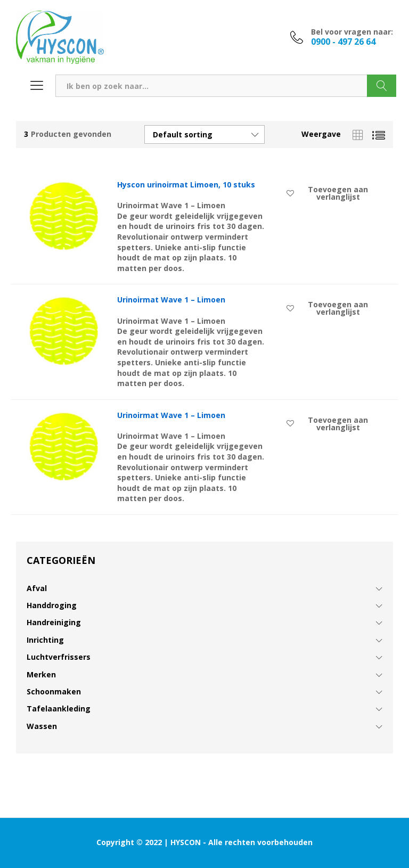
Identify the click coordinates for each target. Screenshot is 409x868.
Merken (41, 674)
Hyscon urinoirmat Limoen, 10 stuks (186, 185)
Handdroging (52, 605)
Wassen (42, 726)
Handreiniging (54, 622)
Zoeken (382, 86)
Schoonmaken (54, 691)
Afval (37, 588)
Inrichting (45, 640)
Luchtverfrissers (59, 657)
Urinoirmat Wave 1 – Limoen (171, 300)
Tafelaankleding (59, 709)
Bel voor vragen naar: (352, 32)
